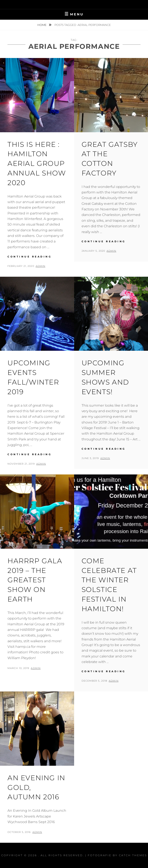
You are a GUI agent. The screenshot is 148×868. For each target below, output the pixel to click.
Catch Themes (133, 855)
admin (41, 266)
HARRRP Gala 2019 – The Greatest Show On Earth (35, 580)
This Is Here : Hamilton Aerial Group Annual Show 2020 (37, 163)
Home (42, 25)
